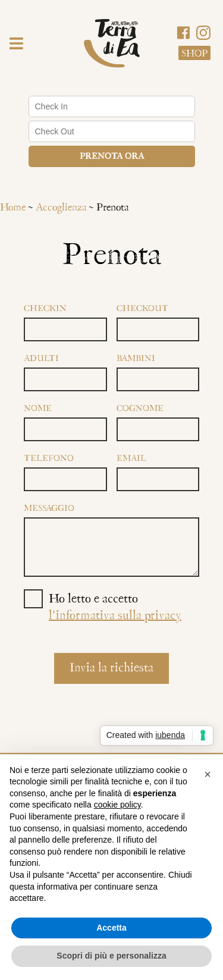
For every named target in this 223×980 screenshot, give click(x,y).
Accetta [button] (111, 928)
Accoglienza (61, 208)
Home (13, 208)
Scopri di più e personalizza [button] (111, 956)
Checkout (142, 309)
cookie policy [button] (117, 805)
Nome (38, 409)
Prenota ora (112, 157)
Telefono (49, 459)
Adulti (41, 359)
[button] (16, 45)
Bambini (136, 359)
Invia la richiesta (111, 668)
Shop (194, 54)
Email (131, 459)
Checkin (45, 309)
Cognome (140, 409)
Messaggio (49, 509)
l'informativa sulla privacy (115, 616)
